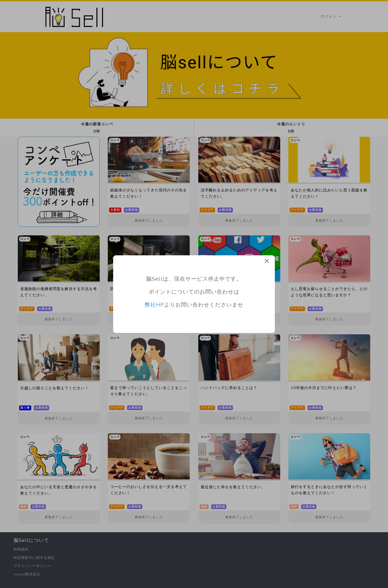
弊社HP (154, 305)
